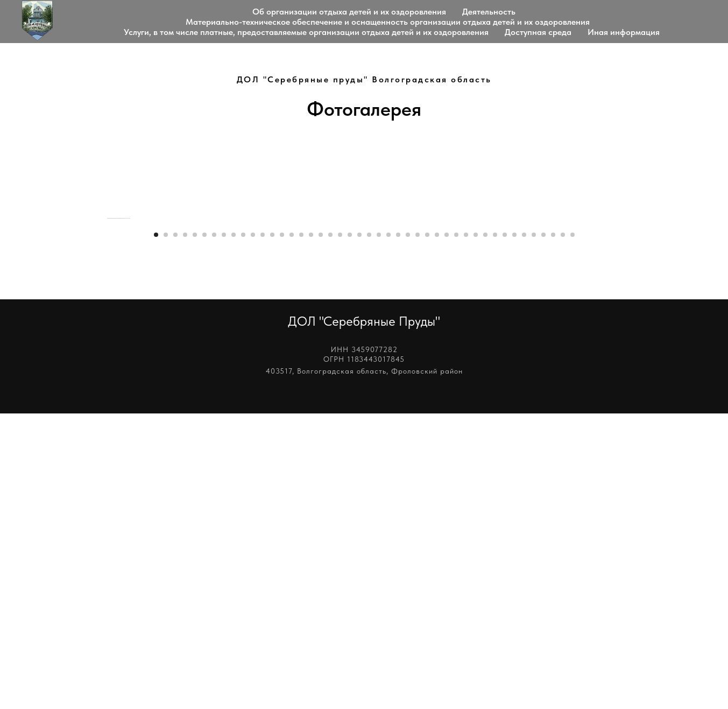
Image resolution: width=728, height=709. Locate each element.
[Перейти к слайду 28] (418, 530)
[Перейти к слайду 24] (379, 530)
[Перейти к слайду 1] (156, 530)
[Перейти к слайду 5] (195, 530)
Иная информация (624, 32)
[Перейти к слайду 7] (214, 530)
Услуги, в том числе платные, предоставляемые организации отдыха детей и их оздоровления (306, 32)
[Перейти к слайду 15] (292, 530)
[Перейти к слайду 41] (543, 530)
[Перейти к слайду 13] (272, 530)
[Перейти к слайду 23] (369, 530)
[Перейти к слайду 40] (534, 530)
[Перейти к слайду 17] (311, 530)
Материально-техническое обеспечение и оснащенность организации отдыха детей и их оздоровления (388, 22)
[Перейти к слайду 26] (398, 530)
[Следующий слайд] (623, 366)
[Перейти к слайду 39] (524, 530)
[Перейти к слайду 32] (456, 530)
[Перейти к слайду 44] (572, 530)
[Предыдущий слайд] (106, 366)
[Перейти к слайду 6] (204, 530)
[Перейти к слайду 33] (466, 530)
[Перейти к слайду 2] (166, 530)
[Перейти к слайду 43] (563, 530)
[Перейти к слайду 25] (388, 530)
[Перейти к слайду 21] (350, 530)
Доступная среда (538, 32)
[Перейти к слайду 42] (553, 530)
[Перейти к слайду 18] (321, 530)
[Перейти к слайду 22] (359, 530)
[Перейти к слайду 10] (243, 530)
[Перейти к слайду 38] (514, 530)
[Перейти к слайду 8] (224, 530)
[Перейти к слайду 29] (427, 530)
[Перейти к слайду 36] (495, 530)
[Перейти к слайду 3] (175, 530)
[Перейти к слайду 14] (282, 530)
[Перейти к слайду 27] (408, 530)
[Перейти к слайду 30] (437, 530)
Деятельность (489, 12)
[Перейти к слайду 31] (447, 530)
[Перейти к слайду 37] (505, 530)
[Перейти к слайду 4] (185, 530)
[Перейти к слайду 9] (234, 530)
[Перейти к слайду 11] (253, 530)
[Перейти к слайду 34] (476, 530)
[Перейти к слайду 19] (330, 530)
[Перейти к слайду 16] (301, 530)
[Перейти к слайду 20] (340, 530)
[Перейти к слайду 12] (263, 530)
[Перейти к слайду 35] (485, 530)
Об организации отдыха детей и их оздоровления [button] (349, 12)
